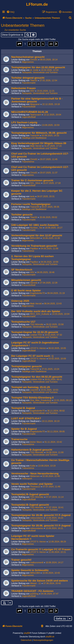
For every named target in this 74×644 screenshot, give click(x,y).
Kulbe (33, 466)
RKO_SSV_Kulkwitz (40, 314)
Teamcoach (36, 115)
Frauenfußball (29, 107)
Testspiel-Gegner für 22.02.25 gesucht (35, 332)
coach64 (34, 390)
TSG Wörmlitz (37, 324)
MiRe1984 (35, 238)
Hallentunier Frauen (23, 88)
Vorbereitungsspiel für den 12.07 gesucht (37, 235)
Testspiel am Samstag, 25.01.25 (31, 387)
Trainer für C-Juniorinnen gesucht (32, 180)
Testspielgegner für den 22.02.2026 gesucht (38, 67)
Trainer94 (35, 135)
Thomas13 (35, 487)
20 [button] (51, 44)
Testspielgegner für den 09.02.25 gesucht (37, 377)
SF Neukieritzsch (22, 270)
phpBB (27, 633)
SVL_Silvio (35, 183)
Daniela (34, 283)
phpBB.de (50, 637)
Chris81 (34, 60)
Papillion (34, 248)
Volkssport (27, 478)
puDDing (34, 594)
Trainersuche (19, 439)
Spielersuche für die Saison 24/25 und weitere (40, 581)
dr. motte (34, 70)
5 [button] (43, 44)
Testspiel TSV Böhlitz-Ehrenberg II (32, 398)
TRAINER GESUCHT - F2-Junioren (32, 591)
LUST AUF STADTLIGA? (26, 418)
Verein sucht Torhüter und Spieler (32, 484)
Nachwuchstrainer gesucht (28, 57)
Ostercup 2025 (20, 301)
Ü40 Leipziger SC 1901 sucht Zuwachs (35, 225)
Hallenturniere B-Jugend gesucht (32, 450)
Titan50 (34, 80)
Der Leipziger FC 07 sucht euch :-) (32, 356)
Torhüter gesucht (22, 215)
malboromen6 (37, 562)
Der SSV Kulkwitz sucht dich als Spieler (36, 311)
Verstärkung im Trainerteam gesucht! (34, 246)
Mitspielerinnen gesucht (26, 280)
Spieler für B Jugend (24, 429)
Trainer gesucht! (21, 560)
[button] (19, 44)
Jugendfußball (29, 117)
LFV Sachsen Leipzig (24, 122)
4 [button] (38, 44)
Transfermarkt (29, 83)
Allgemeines (28, 62)
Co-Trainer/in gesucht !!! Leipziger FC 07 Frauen (41, 549)
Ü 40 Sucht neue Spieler (26, 290)
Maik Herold (36, 146)
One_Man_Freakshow (41, 400)
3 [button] (34, 44)
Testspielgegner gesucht (26, 366)
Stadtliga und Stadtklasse (34, 138)
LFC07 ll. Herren (38, 348)
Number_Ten (36, 228)
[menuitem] (10, 12)
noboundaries (37, 518)
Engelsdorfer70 (37, 293)
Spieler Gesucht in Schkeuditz (30, 570)
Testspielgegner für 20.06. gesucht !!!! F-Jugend (41, 515)
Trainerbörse (28, 162)
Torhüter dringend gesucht (28, 78)
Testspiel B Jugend (23, 408)
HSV (32, 91)
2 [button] (30, 44)
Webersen (35, 476)
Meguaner (35, 104)
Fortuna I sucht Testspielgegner (31, 204)
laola (32, 196)
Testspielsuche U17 (23, 322)
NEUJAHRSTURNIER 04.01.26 (30, 112)
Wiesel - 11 (35, 583)
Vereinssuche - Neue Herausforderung (35, 473)
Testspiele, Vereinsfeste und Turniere (40, 72)
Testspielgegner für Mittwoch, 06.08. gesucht (39, 133)
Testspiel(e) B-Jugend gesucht (30, 494)
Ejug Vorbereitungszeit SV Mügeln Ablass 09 (39, 143)
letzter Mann (36, 442)
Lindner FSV (36, 335)
